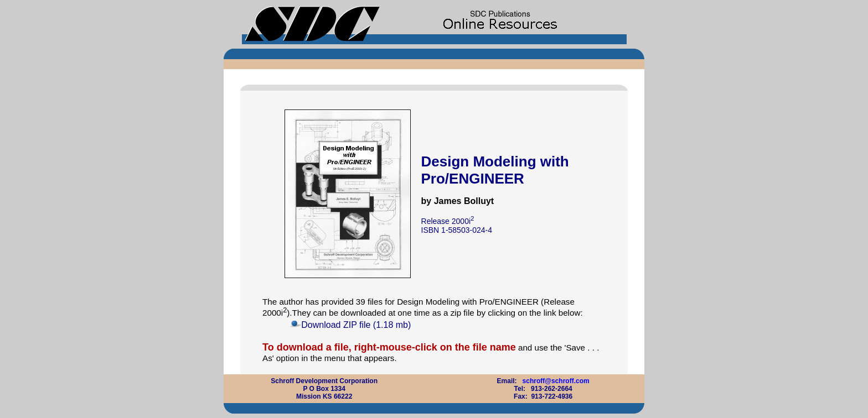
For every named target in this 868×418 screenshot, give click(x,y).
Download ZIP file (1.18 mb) (356, 325)
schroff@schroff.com (556, 381)
